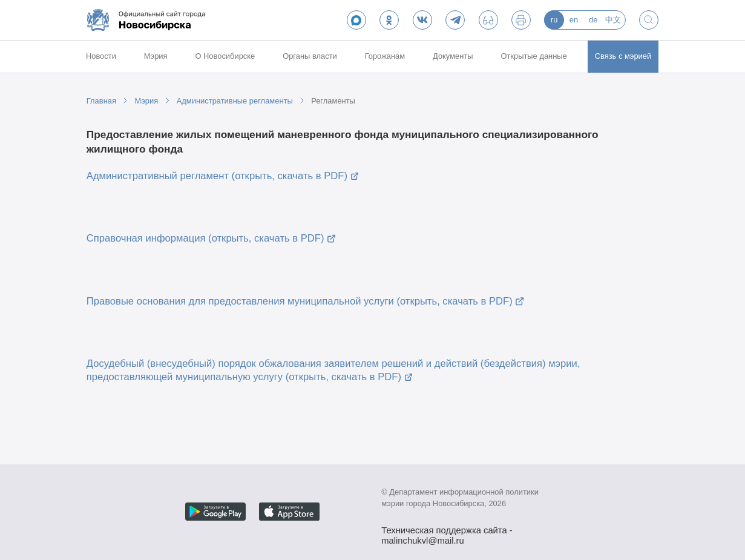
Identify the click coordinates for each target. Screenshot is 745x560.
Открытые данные (533, 56)
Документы (453, 56)
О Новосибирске (225, 56)
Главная (101, 101)
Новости (101, 56)
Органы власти (310, 56)
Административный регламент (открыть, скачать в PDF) (217, 176)
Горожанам (385, 56)
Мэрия (156, 56)
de (593, 20)
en (574, 20)
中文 (613, 20)
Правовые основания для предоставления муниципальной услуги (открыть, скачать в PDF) (300, 301)
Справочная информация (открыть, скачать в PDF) (205, 238)
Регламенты (333, 101)
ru (554, 20)
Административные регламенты (235, 101)
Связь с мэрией (623, 56)
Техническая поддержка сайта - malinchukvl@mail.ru (447, 532)
